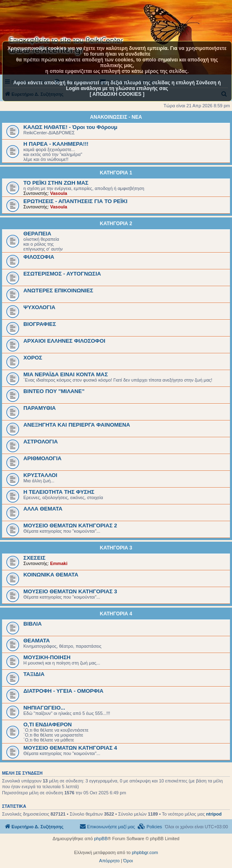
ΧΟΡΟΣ (33, 358)
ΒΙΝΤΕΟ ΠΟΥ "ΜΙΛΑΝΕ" (54, 391)
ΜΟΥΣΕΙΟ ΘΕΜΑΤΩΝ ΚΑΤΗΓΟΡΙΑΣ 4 (70, 748)
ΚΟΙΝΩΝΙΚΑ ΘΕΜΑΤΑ (51, 575)
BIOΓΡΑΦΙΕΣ (40, 324)
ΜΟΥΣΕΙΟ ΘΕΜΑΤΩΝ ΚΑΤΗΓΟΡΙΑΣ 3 (70, 591)
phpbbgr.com (145, 852)
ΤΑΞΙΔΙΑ (34, 674)
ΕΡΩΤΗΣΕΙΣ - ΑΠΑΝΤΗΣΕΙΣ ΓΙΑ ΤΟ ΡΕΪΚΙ (75, 201)
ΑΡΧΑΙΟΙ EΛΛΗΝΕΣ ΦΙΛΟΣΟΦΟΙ (64, 341)
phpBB (101, 839)
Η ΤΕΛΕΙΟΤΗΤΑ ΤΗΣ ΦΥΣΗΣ (59, 492)
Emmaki (59, 563)
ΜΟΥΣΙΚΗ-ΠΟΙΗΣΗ (47, 657)
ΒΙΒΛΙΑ (33, 624)
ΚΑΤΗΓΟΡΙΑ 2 (116, 224)
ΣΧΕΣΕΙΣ (34, 558)
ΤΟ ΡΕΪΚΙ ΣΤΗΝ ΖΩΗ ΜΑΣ (56, 183)
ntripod (214, 814)
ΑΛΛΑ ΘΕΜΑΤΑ (43, 509)
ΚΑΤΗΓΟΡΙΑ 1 (116, 173)
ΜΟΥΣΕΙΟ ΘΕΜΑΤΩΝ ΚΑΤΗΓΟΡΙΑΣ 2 (70, 526)
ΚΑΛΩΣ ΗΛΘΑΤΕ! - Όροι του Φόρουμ (70, 127)
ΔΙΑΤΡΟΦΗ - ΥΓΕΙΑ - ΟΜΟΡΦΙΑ (63, 691)
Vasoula (59, 193)
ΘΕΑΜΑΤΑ (37, 641)
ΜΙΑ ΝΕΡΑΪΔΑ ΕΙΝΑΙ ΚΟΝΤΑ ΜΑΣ (66, 374)
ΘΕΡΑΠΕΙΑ (37, 234)
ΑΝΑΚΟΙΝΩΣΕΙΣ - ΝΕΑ (116, 117)
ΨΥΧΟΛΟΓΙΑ (39, 307)
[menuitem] (150, 827)
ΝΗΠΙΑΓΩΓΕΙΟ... (44, 708)
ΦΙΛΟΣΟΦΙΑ (39, 257)
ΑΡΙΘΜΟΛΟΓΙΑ (42, 458)
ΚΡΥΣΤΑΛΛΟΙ (40, 475)
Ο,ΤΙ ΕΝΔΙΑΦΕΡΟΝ (48, 724)
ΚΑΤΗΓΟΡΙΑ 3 (116, 548)
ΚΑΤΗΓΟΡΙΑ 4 (116, 614)
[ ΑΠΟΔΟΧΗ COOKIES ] (117, 94)
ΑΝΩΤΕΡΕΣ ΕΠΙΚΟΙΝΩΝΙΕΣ (58, 290)
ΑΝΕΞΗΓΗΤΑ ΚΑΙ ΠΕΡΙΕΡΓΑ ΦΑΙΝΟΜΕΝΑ (77, 425)
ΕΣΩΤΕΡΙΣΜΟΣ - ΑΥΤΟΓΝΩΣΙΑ (62, 274)
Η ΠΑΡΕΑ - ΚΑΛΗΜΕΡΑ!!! (56, 144)
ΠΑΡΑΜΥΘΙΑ (40, 408)
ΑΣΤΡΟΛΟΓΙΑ (41, 442)
